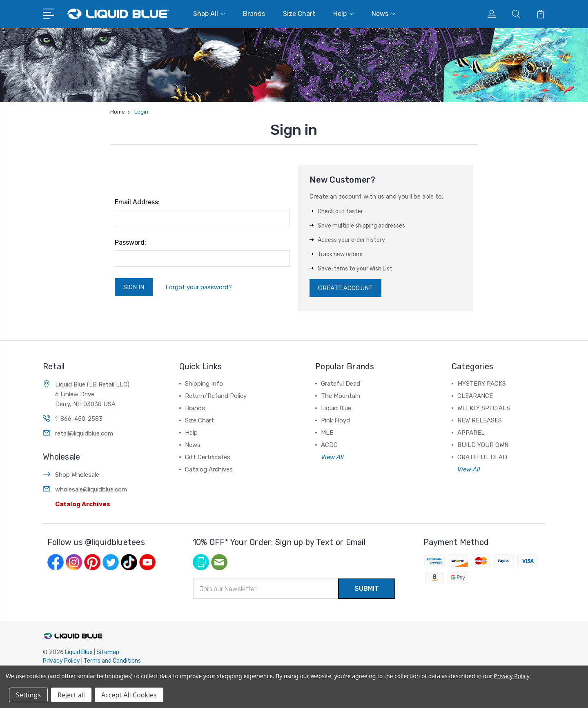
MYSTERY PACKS (482, 384)
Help (343, 14)
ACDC (329, 445)
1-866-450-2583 (79, 419)
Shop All (209, 14)
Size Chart (299, 14)
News (383, 14)
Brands (254, 14)
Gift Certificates (208, 457)
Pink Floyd (335, 420)
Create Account (345, 288)
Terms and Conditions (112, 661)
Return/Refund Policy (216, 396)
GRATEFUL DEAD (482, 457)
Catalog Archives (83, 504)
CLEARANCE (475, 396)
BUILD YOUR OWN (483, 445)
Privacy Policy (61, 661)
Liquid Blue (336, 408)
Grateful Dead (341, 384)
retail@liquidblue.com (84, 433)
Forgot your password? (199, 287)
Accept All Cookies (129, 695)
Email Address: (137, 202)
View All (332, 457)
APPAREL (471, 433)
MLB (327, 433)
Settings (28, 695)
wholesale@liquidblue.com (91, 489)
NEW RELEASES (480, 420)
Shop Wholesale (77, 475)
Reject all (71, 695)
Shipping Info (204, 384)
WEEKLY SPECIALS (484, 408)
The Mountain (341, 396)
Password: (130, 242)
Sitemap (108, 652)
